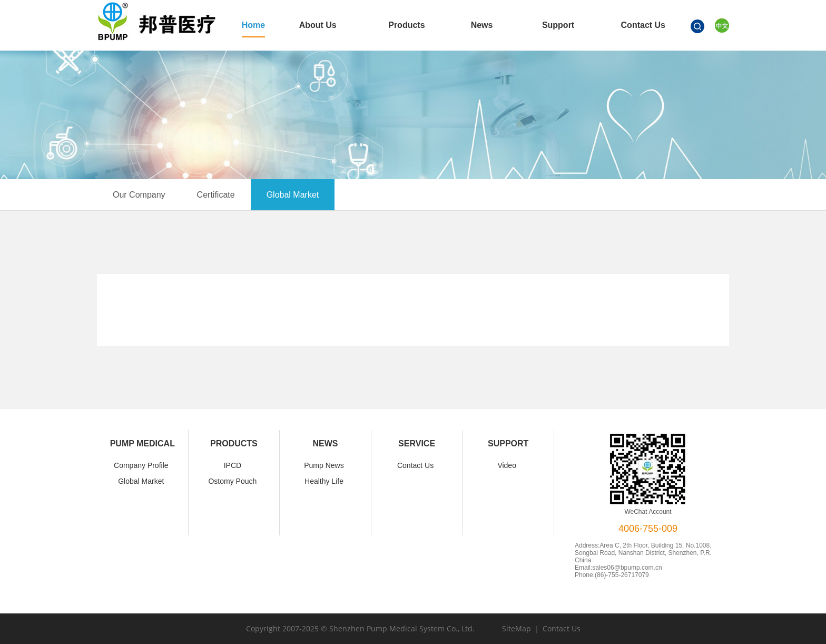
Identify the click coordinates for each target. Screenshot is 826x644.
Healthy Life (324, 481)
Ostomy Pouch (232, 481)
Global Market (293, 195)
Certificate (216, 195)
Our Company (139, 195)
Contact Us (415, 465)
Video (507, 465)
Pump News (324, 465)
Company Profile (141, 465)
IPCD (233, 465)
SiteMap (517, 628)
